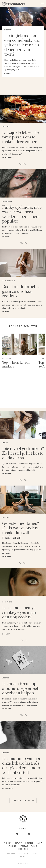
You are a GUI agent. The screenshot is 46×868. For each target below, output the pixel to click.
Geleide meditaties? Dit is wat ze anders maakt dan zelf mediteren (21, 531)
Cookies (23, 856)
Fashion (8, 843)
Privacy (35, 853)
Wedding (12, 846)
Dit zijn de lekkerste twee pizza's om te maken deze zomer (20, 137)
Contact (24, 853)
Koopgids (7, 358)
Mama (39, 843)
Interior (29, 843)
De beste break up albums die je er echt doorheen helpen (21, 689)
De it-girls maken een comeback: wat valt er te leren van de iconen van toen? (22, 45)
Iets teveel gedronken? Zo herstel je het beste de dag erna (23, 453)
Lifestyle (24, 846)
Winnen (35, 846)
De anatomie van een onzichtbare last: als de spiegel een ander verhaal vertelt (22, 766)
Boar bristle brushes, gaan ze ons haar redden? (22, 291)
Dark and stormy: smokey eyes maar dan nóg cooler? (19, 613)
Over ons (12, 853)
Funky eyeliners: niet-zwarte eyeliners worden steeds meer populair (22, 214)
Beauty (18, 843)
